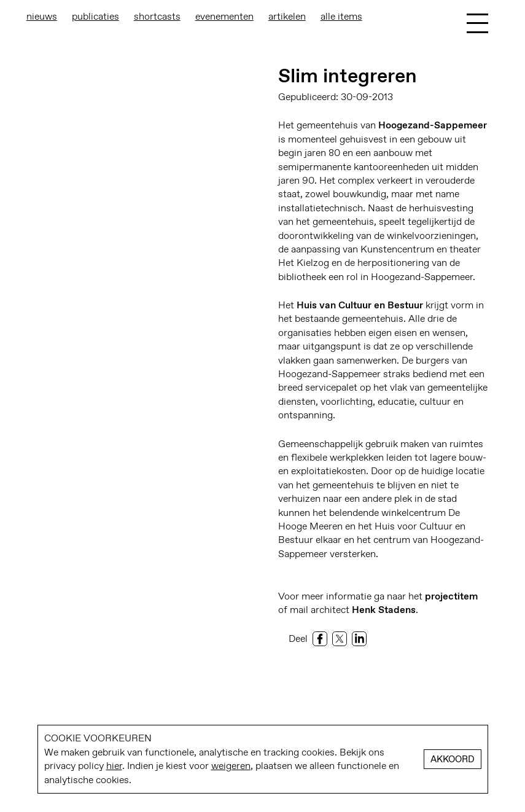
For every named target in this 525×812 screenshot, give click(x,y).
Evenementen (224, 16)
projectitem (451, 596)
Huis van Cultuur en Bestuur (360, 305)
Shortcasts (157, 16)
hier (114, 766)
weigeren (231, 766)
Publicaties (95, 16)
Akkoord (453, 759)
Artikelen (287, 16)
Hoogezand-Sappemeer (433, 125)
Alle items (341, 16)
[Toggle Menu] (477, 23)
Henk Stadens (384, 610)
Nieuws (42, 16)
